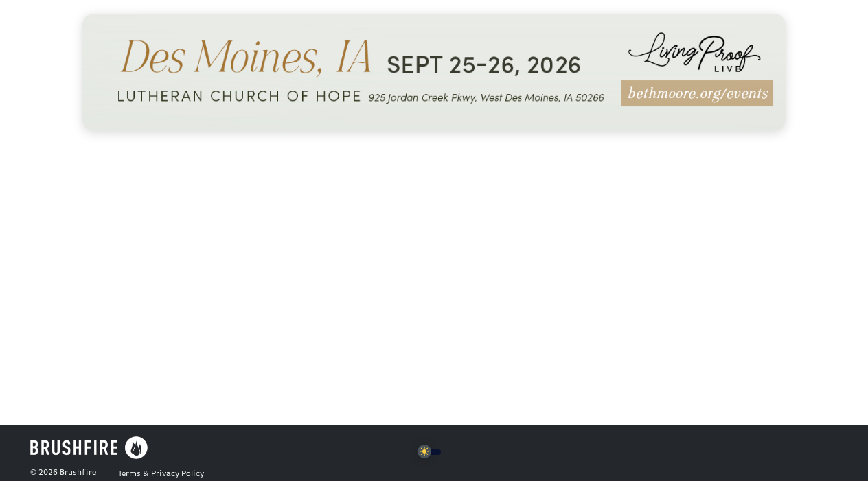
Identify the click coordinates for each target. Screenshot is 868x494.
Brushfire (78, 473)
